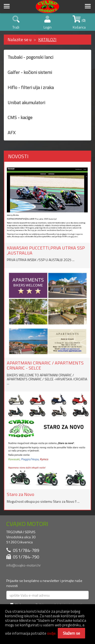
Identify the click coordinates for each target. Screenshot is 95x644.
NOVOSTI (18, 156)
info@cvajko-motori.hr (24, 565)
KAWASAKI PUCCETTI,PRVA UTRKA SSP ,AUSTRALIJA (46, 250)
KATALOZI (47, 40)
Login (48, 23)
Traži (16, 23)
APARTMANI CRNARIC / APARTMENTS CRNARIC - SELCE (45, 365)
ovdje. (52, 633)
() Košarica (79, 23)
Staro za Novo (21, 494)
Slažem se (71, 633)
